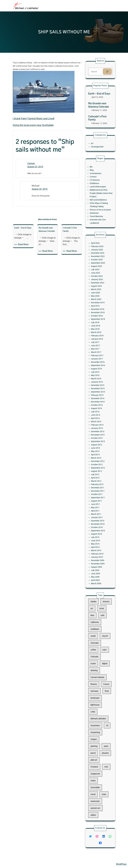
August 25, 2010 (35, 167)
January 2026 (98, 313)
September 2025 (99, 321)
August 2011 (98, 466)
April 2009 (97, 515)
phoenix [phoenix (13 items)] (103, 736)
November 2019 (99, 345)
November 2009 (99, 505)
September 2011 (99, 464)
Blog (95, 179)
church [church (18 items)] (103, 664)
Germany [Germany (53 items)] (97, 698)
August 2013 (98, 432)
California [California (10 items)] (97, 656)
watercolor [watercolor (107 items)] (97, 765)
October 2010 (98, 482)
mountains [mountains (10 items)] (97, 719)
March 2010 (98, 496)
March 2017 (98, 375)
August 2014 (98, 410)
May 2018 (97, 361)
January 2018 (98, 367)
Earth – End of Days (99, 94)
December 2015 (99, 396)
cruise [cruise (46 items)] (96, 681)
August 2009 (98, 507)
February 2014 (99, 420)
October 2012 (98, 444)
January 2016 (98, 393)
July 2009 (97, 509)
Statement (97, 205)
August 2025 (98, 323)
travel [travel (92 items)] (96, 761)
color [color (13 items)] (103, 672)
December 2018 (99, 349)
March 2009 (98, 517)
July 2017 (97, 369)
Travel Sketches (98, 207)
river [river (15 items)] (104, 744)
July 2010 (97, 488)
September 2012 (99, 446)
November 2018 (99, 351)
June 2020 (97, 339)
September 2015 (99, 400)
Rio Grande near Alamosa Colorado (99, 105)
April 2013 (97, 438)
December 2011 (99, 458)
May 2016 (97, 389)
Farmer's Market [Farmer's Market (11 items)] (99, 689)
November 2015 (99, 397)
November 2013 (99, 426)
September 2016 (99, 383)
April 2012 (97, 452)
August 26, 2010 (40, 189)
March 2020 (98, 343)
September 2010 (99, 484)
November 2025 (99, 317)
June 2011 (97, 468)
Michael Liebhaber (11, 864)
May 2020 (97, 341)
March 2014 (98, 418)
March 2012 (98, 454)
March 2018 (98, 363)
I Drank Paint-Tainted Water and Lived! (34, 119)
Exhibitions (97, 187)
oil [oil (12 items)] (104, 719)
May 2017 (97, 373)
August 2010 (98, 486)
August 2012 (98, 448)
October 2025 (98, 319)
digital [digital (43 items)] (103, 681)
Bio (95, 177)
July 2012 (97, 450)
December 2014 (99, 403)
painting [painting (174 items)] (97, 731)
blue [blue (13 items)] (95, 651)
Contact (96, 183)
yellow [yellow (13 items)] (96, 774)
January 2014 (98, 422)
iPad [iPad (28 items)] (104, 698)
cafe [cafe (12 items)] (102, 651)
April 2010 (97, 494)
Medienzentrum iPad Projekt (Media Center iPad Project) (101, 193)
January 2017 (98, 379)
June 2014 (97, 414)
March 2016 (98, 391)
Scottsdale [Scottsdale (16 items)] (97, 757)
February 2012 (99, 456)
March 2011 (98, 474)
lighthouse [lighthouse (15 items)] (97, 706)
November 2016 (99, 381)
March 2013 (98, 440)
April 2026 (97, 309)
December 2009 (99, 503)
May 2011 (97, 470)
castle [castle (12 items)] (96, 664)
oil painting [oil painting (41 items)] (97, 723)
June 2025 (97, 327)
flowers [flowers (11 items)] (96, 694)
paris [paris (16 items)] (104, 731)
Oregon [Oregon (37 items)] (96, 727)
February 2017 (99, 377)
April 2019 (97, 347)
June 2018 (97, 359)
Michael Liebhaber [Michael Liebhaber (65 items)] (99, 715)
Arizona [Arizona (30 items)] (104, 643)
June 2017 (97, 371)
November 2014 (99, 406)
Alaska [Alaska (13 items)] (96, 643)
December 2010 (99, 478)
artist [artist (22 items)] (101, 647)
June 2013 (97, 434)
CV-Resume (97, 185)
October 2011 (98, 462)
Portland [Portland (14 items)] (97, 744)
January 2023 (98, 331)
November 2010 (99, 480)
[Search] (107, 72)
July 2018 (97, 357)
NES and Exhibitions (99, 197)
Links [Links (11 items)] (96, 710)
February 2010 (99, 499)
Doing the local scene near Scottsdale (33, 125)
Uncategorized (98, 145)
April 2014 (97, 416)
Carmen (31, 163)
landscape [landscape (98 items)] (97, 702)
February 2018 (99, 365)
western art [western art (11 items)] (97, 769)
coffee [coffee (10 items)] (96, 672)
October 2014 (98, 408)
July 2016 (97, 387)
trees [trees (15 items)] (103, 761)
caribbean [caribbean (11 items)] (97, 660)
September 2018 (99, 355)
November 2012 (99, 442)
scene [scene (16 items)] (96, 752)
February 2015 (99, 402)
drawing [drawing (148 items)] (97, 685)
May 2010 (97, 492)
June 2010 (97, 490)
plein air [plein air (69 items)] (96, 740)
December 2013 (99, 424)
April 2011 (97, 472)
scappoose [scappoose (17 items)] (97, 748)
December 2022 (99, 333)
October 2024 (98, 329)
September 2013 (99, 430)
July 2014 (97, 412)
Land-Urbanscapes (99, 189)
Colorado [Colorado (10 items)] (97, 677)
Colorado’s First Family (97, 118)
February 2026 (99, 311)
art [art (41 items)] (95, 647)
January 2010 (98, 500)
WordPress (121, 864)
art (95, 143)
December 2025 (99, 315)
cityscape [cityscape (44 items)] (97, 668)
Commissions (97, 181)
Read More (24, 244)
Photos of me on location (100, 203)
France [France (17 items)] (104, 694)
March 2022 (98, 337)
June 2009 (97, 511)
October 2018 (98, 353)
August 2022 (98, 335)
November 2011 (99, 460)
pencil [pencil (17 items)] (96, 736)
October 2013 (98, 428)
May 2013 (97, 436)
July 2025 (97, 325)
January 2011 (98, 476)
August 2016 (98, 385)
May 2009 (97, 513)
